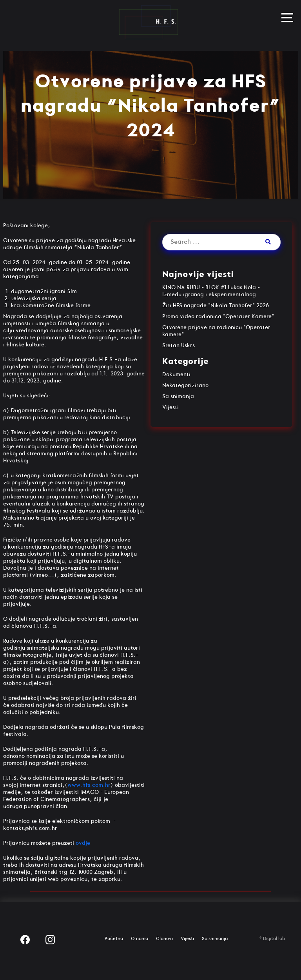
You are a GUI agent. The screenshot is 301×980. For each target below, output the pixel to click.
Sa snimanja (178, 396)
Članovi (164, 939)
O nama (140, 939)
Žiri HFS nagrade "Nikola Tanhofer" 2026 (216, 305)
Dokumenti (176, 374)
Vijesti (170, 407)
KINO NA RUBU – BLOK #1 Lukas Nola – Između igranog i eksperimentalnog (211, 291)
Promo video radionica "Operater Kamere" (218, 316)
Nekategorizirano (185, 385)
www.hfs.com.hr (89, 785)
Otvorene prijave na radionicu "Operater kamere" (216, 331)
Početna (114, 939)
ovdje (83, 843)
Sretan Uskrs (179, 345)
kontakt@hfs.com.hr (30, 828)
